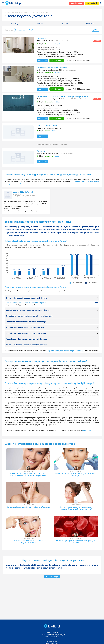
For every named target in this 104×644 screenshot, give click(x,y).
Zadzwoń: (78, 60)
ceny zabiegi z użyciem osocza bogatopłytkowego (65, 350)
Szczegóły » (43, 60)
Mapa (95, 30)
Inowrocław (87, 430)
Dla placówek (92, 3)
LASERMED (41, 38)
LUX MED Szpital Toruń (47, 125)
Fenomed (41, 151)
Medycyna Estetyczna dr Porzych (52, 67)
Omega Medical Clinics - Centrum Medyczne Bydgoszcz (62, 96)
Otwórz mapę (52, 576)
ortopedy (77, 181)
